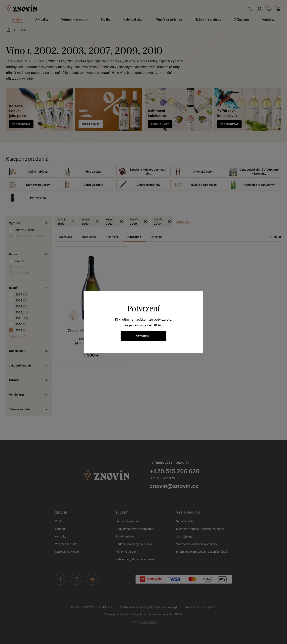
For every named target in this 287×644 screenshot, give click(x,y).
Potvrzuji (143, 336)
